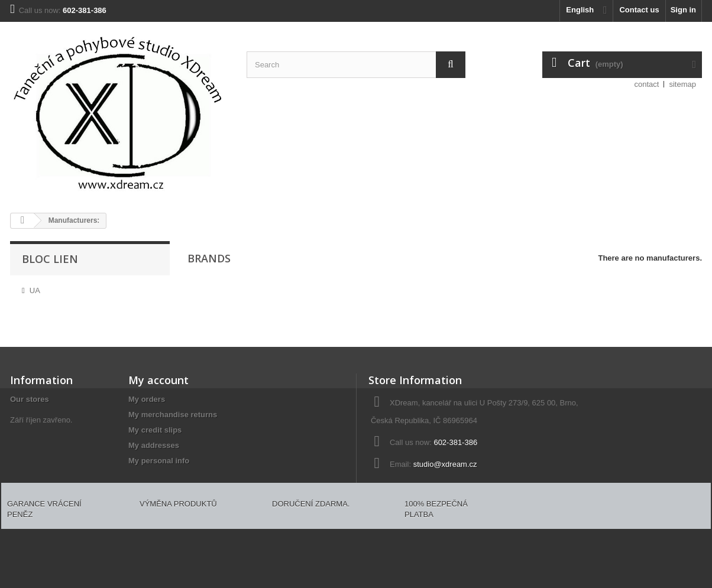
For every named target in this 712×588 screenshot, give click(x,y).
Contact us (639, 10)
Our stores (30, 399)
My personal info (159, 461)
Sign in (683, 10)
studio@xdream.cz (445, 464)
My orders (147, 399)
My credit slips (155, 430)
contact (647, 84)
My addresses (154, 445)
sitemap (682, 84)
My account (158, 380)
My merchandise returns (173, 415)
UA (35, 290)
